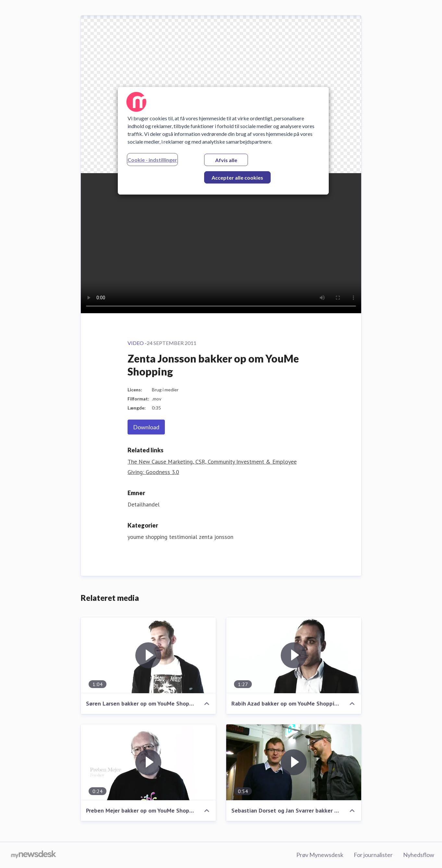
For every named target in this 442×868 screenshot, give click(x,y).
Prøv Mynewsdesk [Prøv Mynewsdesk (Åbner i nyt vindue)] (320, 855)
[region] (223, 141)
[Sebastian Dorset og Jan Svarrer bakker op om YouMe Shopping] (294, 762)
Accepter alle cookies (237, 178)
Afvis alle (226, 160)
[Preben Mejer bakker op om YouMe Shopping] (148, 762)
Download (146, 427)
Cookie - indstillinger (152, 160)
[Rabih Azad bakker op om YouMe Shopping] (294, 655)
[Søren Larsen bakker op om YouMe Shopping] (148, 655)
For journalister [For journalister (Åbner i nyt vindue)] (373, 855)
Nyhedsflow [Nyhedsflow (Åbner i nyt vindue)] (419, 855)
